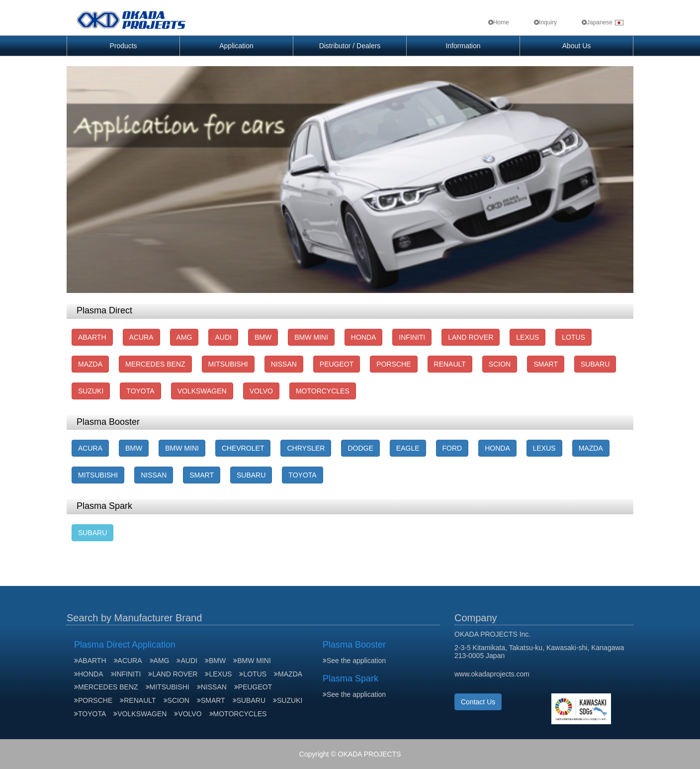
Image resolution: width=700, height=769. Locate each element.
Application (236, 46)
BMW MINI (311, 337)
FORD (452, 448)
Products (123, 46)
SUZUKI (91, 391)
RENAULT (450, 364)
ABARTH (92, 337)
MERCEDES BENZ (155, 364)
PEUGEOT (337, 364)
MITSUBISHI (228, 364)
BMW (263, 337)
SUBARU (595, 364)
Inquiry (545, 22)
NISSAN (284, 364)
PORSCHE (394, 364)
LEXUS (527, 337)
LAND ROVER (471, 337)
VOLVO (261, 391)
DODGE (360, 448)
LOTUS (573, 337)
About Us (577, 46)
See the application (354, 661)
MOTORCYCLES (323, 391)
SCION (500, 364)
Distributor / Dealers (350, 46)
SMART (546, 364)
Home (499, 22)
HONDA (364, 337)
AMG (184, 337)
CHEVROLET (243, 448)
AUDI (223, 337)
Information (463, 46)
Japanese (603, 22)
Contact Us (478, 702)
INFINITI (412, 337)
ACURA (141, 337)
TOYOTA (140, 391)
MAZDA (90, 364)
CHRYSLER (306, 448)
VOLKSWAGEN (202, 391)
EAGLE (408, 448)
